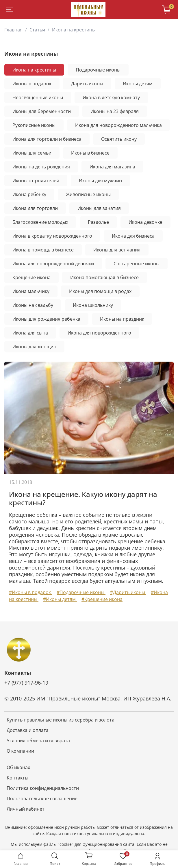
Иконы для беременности (42, 111)
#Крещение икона (102, 599)
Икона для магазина (112, 167)
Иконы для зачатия (99, 208)
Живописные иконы (88, 194)
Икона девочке (145, 222)
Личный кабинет (26, 809)
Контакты (17, 778)
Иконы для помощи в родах (100, 291)
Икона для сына (30, 333)
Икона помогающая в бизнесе (104, 277)
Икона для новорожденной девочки (53, 264)
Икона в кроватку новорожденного (52, 236)
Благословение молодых (40, 222)
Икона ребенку (29, 194)
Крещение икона (31, 277)
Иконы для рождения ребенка (46, 319)
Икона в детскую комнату (111, 97)
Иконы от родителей (36, 181)
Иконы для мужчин (100, 181)
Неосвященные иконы (38, 97)
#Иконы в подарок (30, 592)
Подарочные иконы (98, 70)
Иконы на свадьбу (33, 305)
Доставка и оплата (28, 730)
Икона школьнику (93, 305)
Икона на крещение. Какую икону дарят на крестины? (83, 498)
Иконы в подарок (32, 84)
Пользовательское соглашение (42, 799)
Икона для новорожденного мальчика (118, 125)
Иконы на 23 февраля (115, 111)
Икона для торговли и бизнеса (47, 139)
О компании (20, 751)
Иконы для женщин (34, 347)
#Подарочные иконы (81, 592)
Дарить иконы (87, 84)
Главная (13, 30)
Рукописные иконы (34, 125)
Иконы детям (138, 84)
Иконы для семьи (32, 153)
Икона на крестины (34, 70)
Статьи (37, 30)
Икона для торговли (35, 208)
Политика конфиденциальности (43, 788)
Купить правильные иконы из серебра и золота (61, 720)
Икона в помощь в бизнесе (43, 250)
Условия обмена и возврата (38, 741)
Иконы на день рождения (41, 167)
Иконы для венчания (117, 250)
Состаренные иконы (137, 264)
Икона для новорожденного (99, 333)
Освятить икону (119, 139)
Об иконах (18, 767)
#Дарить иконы (128, 592)
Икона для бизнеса (133, 236)
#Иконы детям (60, 599)
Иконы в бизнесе (90, 153)
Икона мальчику (31, 291)
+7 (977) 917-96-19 (26, 683)
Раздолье (98, 222)
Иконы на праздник (122, 319)
